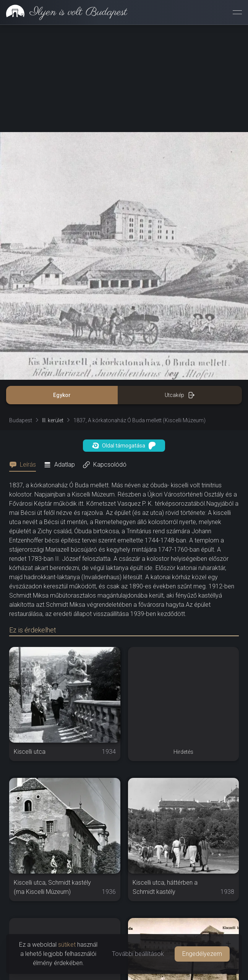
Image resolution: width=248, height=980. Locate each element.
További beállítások (138, 954)
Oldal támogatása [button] (124, 446)
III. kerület (53, 420)
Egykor (62, 395)
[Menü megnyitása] (237, 12)
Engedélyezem (202, 954)
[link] (64, 12)
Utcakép (180, 395)
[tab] (25, 465)
